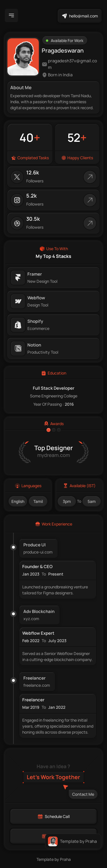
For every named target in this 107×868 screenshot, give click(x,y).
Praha (65, 859)
